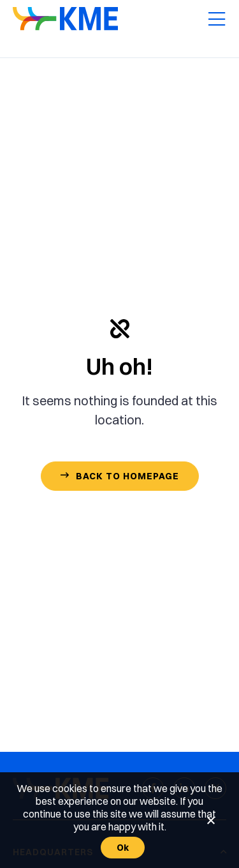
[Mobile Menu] (217, 20)
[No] (210, 820)
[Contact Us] (120, 476)
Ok (123, 848)
